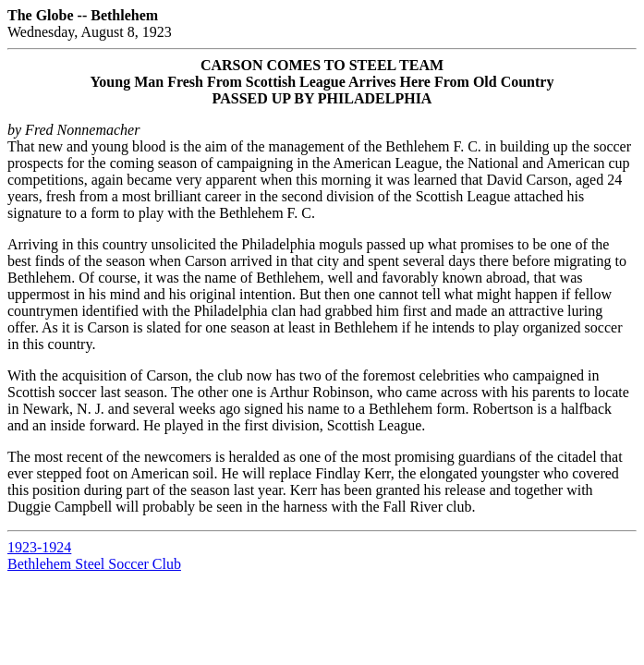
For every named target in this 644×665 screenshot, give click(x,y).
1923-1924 (39, 547)
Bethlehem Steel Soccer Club (94, 564)
